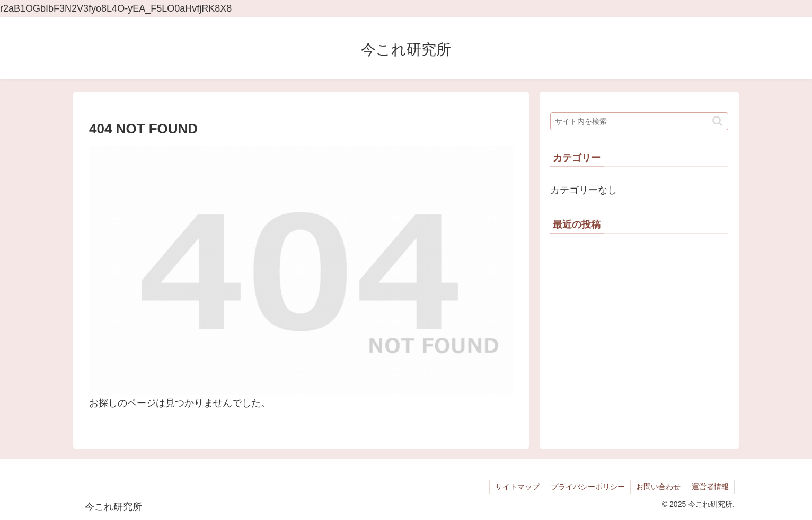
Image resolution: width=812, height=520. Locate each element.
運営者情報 (710, 487)
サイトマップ (517, 487)
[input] (639, 121)
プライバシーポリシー (588, 487)
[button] (717, 121)
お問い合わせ (658, 487)
